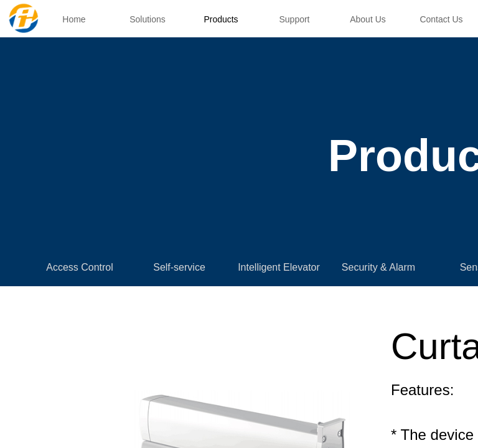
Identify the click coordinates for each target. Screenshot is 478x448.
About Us (368, 19)
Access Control (80, 267)
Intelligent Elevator (279, 267)
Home (74, 19)
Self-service (179, 267)
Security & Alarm (378, 267)
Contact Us (441, 19)
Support (294, 19)
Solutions (148, 19)
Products (221, 19)
